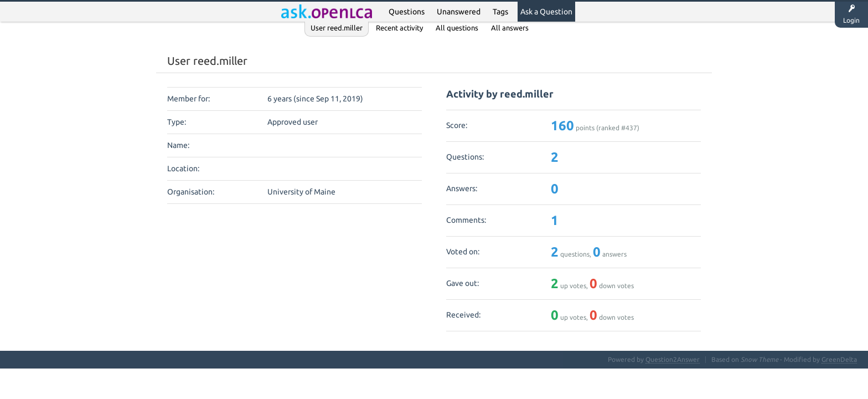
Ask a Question (546, 12)
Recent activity (399, 28)
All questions (457, 28)
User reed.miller (337, 28)
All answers (510, 28)
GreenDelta (839, 359)
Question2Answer (673, 359)
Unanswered (459, 12)
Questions (407, 12)
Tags (500, 12)
